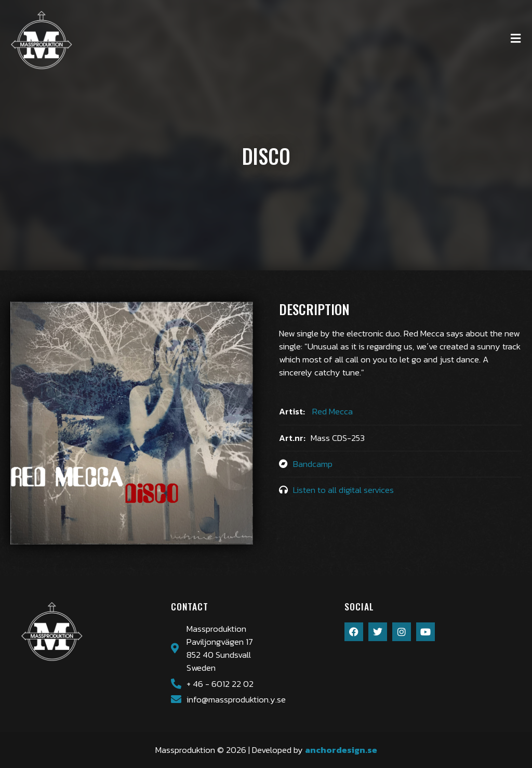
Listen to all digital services (343, 490)
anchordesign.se (341, 750)
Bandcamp (313, 464)
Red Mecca (332, 412)
